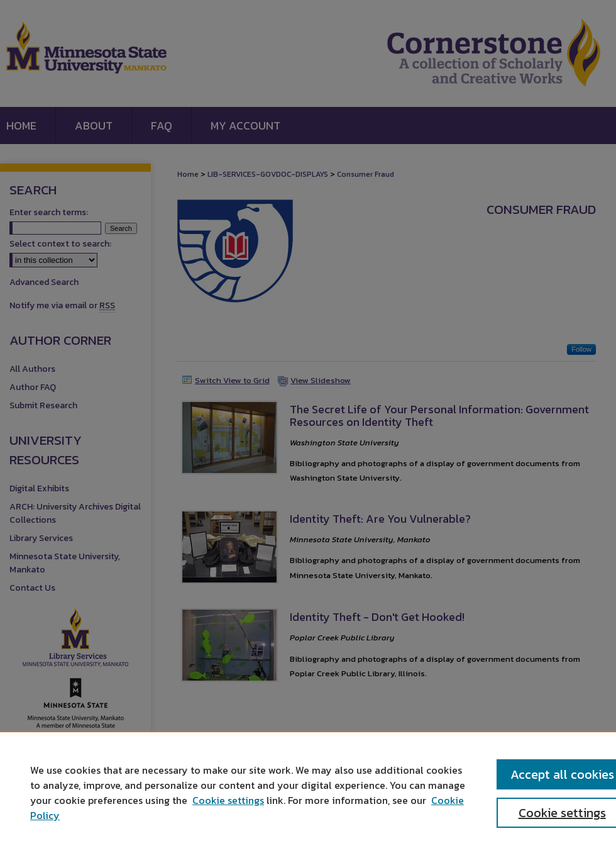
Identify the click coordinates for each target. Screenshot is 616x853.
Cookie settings (228, 800)
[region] (308, 792)
